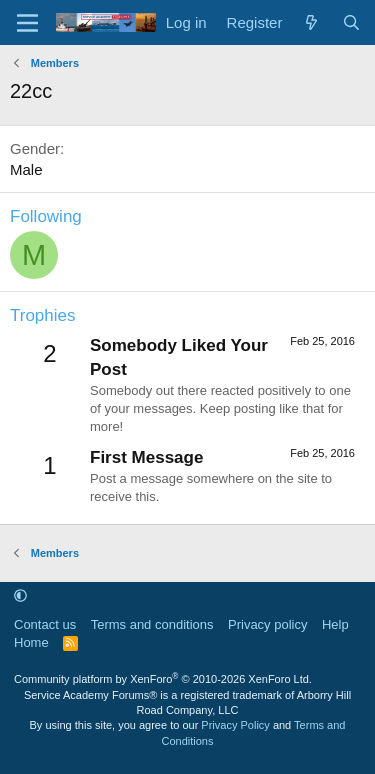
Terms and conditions (152, 624)
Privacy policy (267, 624)
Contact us (45, 624)
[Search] (351, 22)
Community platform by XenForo (163, 679)
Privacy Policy (235, 725)
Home (31, 642)
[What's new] (311, 22)
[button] (20, 596)
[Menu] (27, 23)
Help (335, 624)
